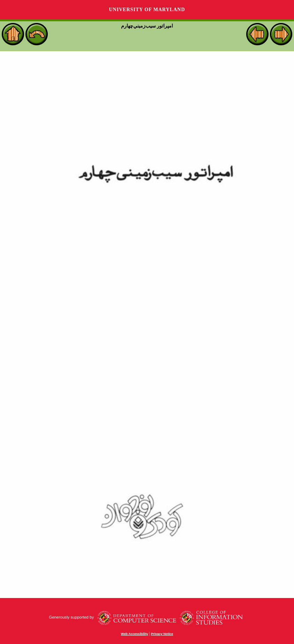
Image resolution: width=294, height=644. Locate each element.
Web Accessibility (135, 634)
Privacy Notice (162, 634)
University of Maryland (147, 10)
